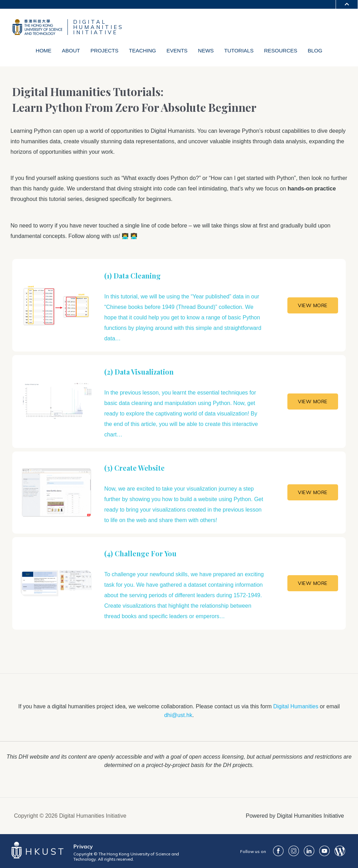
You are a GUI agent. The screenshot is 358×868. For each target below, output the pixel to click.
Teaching (143, 50)
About (71, 50)
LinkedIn (309, 851)
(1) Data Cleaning (133, 276)
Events (177, 50)
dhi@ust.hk (178, 715)
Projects (105, 50)
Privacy (83, 847)
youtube (324, 851)
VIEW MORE (313, 305)
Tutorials (239, 50)
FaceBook (278, 851)
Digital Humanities (296, 706)
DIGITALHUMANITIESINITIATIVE (98, 27)
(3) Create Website (134, 468)
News (206, 50)
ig (294, 851)
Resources (281, 50)
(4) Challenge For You (140, 553)
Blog (315, 50)
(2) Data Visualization (139, 372)
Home (44, 50)
